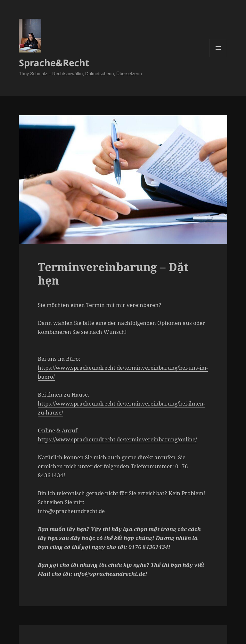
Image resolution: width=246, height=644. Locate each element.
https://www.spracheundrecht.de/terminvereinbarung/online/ (117, 439)
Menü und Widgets (218, 57)
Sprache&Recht (54, 63)
